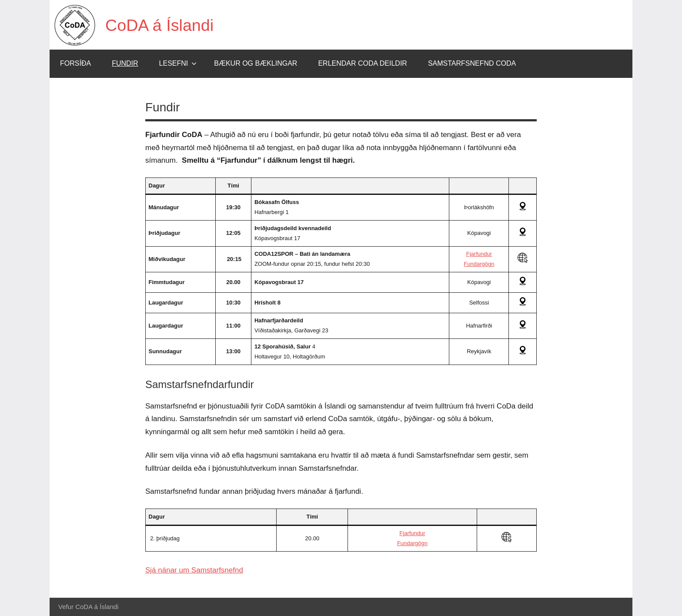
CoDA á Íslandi (163, 25)
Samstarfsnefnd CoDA (472, 63)
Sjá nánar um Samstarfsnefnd (194, 570)
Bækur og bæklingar (256, 63)
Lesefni (178, 63)
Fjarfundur (479, 254)
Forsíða (75, 63)
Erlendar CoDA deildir (363, 63)
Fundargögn (479, 264)
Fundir (125, 63)
